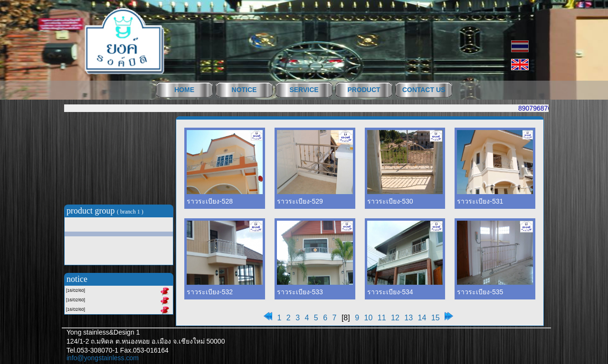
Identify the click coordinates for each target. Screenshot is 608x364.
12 (395, 318)
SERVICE (304, 90)
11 (382, 318)
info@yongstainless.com (103, 358)
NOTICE (244, 90)
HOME (184, 90)
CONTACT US (424, 90)
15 (436, 318)
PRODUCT (364, 90)
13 (408, 318)
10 (369, 318)
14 (422, 318)
